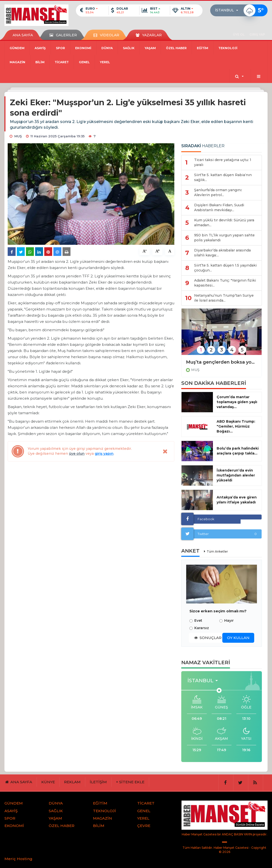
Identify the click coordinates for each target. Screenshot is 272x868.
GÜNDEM (17, 48)
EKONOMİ (83, 48)
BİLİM (40, 62)
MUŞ (195, 370)
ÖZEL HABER (176, 48)
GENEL (84, 62)
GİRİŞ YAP (257, 34)
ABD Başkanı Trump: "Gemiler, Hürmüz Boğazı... (236, 426)
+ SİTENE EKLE (130, 782)
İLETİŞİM (98, 782)
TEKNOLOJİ (228, 48)
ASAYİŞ (40, 48)
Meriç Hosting (18, 859)
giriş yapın (104, 454)
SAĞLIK (129, 48)
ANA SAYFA (23, 35)
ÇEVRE (144, 826)
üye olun (77, 454)
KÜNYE (48, 782)
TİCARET (62, 62)
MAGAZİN (17, 62)
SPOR (60, 48)
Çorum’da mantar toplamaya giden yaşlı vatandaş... (237, 402)
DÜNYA (107, 48)
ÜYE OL (239, 34)
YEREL (105, 62)
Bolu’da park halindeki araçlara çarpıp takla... (238, 451)
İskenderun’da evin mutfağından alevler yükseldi (236, 475)
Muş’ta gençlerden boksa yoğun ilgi (222, 362)
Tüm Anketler (217, 551)
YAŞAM (150, 48)
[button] (228, 10)
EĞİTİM (203, 48)
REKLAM (72, 782)
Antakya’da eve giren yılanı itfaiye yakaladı (237, 500)
